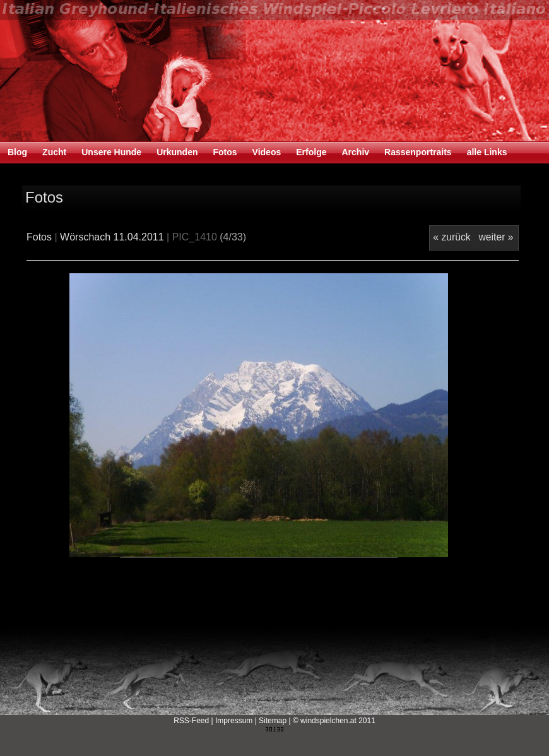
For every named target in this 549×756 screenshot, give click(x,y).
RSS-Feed (191, 721)
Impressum (234, 721)
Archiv (355, 152)
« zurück (452, 237)
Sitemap (273, 721)
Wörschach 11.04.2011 (112, 237)
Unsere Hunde (111, 152)
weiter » (496, 237)
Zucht (54, 152)
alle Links (487, 152)
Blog (17, 152)
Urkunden (177, 152)
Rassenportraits (418, 152)
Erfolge (311, 152)
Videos (267, 152)
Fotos (225, 152)
